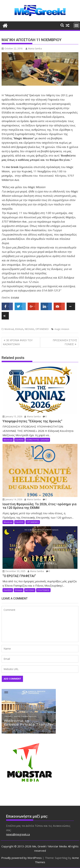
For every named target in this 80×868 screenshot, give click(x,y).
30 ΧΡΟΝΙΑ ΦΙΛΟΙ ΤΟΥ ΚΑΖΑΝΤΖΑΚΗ (18, 342)
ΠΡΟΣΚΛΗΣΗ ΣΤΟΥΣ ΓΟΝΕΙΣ (65, 342)
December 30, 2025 (14, 571)
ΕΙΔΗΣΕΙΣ (20, 440)
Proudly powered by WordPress (21, 858)
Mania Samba (34, 49)
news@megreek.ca (18, 834)
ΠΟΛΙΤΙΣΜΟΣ (43, 590)
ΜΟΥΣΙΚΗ (30, 590)
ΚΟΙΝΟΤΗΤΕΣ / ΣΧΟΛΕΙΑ (38, 440)
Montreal (9, 329)
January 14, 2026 (12, 499)
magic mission (62, 329)
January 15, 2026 (12, 416)
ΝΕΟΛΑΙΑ (29, 329)
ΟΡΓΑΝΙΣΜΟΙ (42, 329)
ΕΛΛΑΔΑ (19, 329)
